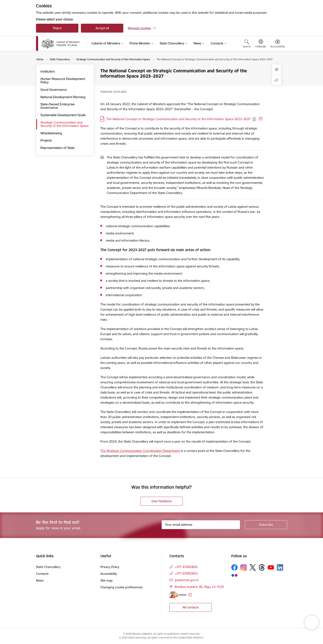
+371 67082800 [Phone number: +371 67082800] (186, 567)
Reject (57, 28)
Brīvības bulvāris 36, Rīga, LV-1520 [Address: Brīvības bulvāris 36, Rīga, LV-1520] (199, 587)
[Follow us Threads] (262, 567)
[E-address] (178, 595)
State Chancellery (48, 567)
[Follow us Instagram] (244, 568)
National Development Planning (63, 97)
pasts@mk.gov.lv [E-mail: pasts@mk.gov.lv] (187, 580)
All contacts (191, 607)
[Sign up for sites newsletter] (266, 525)
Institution (48, 71)
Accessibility (109, 574)
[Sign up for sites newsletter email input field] (201, 525)
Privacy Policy (110, 567)
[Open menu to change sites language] (261, 44)
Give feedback (162, 501)
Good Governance (54, 90)
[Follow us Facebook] (234, 567)
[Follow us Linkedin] (280, 567)
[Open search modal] (247, 44)
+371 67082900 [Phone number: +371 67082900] (186, 573)
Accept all (102, 28)
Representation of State (58, 148)
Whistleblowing (51, 133)
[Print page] (277, 69)
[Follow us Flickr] (234, 575)
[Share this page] (277, 80)
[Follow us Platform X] (253, 567)
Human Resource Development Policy (63, 80)
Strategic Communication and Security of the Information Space (64, 124)
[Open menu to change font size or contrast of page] (278, 44)
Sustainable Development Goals (63, 115)
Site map (107, 580)
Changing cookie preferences (121, 587)
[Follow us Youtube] (271, 567)
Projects (46, 140)
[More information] (261, 119)
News (40, 580)
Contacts (42, 574)
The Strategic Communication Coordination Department (140, 451)
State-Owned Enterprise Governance (58, 106)
